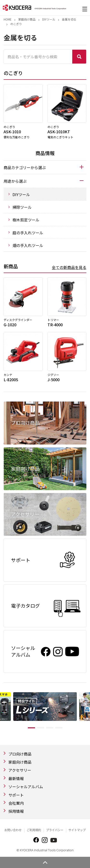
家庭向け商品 (27, 19)
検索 (79, 57)
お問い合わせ (13, 830)
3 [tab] (50, 728)
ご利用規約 (34, 830)
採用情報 (16, 811)
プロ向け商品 (20, 754)
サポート (16, 795)
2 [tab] (41, 728)
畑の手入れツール (28, 245)
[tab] (45, 167)
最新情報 (16, 778)
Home (8, 19)
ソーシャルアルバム (26, 787)
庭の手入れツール (28, 233)
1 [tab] (31, 728)
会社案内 (16, 803)
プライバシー (55, 830)
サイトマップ (77, 830)
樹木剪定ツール (26, 220)
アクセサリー (20, 770)
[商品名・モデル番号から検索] (38, 57)
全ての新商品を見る (69, 267)
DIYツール (49, 19)
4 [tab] (59, 728)
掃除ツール (22, 207)
